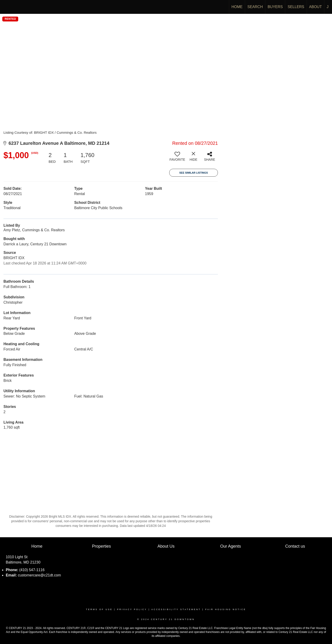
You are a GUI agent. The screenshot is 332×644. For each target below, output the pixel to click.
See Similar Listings (193, 173)
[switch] (177, 158)
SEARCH (255, 7)
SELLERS (296, 7)
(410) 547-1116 (32, 570)
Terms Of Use (99, 609)
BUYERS (275, 7)
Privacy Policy (132, 609)
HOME (237, 7)
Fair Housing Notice (226, 609)
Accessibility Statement (176, 609)
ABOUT (316, 7)
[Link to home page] (6, 7)
